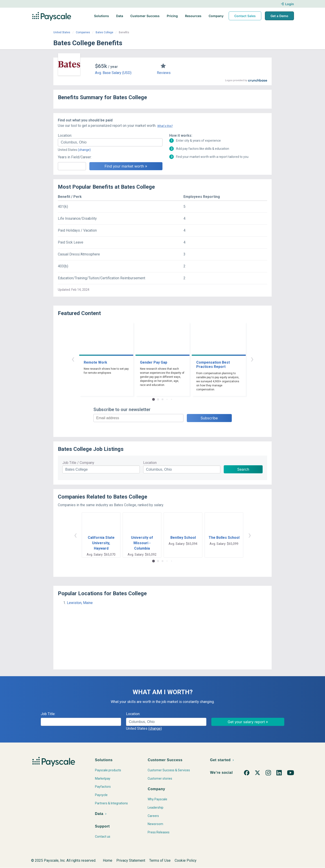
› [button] (252, 359)
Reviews (164, 73)
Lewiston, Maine (80, 603)
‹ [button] (73, 359)
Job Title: (48, 714)
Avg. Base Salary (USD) (113, 73)
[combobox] (110, 142)
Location (150, 463)
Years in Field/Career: (75, 157)
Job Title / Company (78, 463)
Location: (65, 135)
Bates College (104, 32)
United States (62, 32)
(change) (84, 150)
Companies (83, 32)
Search (243, 469)
